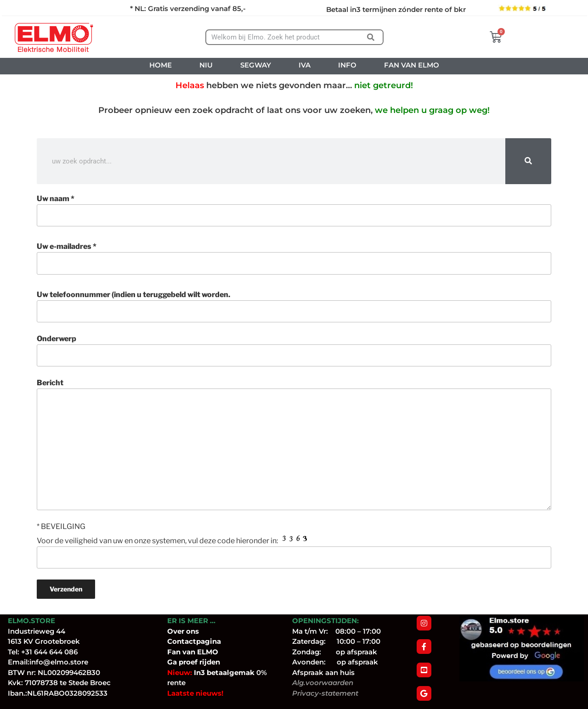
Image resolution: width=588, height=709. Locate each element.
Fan (174, 652)
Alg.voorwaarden (323, 683)
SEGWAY (256, 65)
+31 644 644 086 (49, 652)
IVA (305, 65)
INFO (347, 65)
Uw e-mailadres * (294, 258)
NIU (206, 65)
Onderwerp (294, 350)
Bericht (294, 444)
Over (177, 631)
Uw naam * (294, 210)
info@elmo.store (59, 662)
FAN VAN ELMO (412, 65)
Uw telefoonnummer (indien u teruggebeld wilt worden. (294, 306)
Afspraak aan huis (323, 672)
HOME (161, 65)
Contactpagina (194, 641)
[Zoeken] (371, 37)
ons (192, 631)
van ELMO (199, 652)
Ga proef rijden (194, 662)
